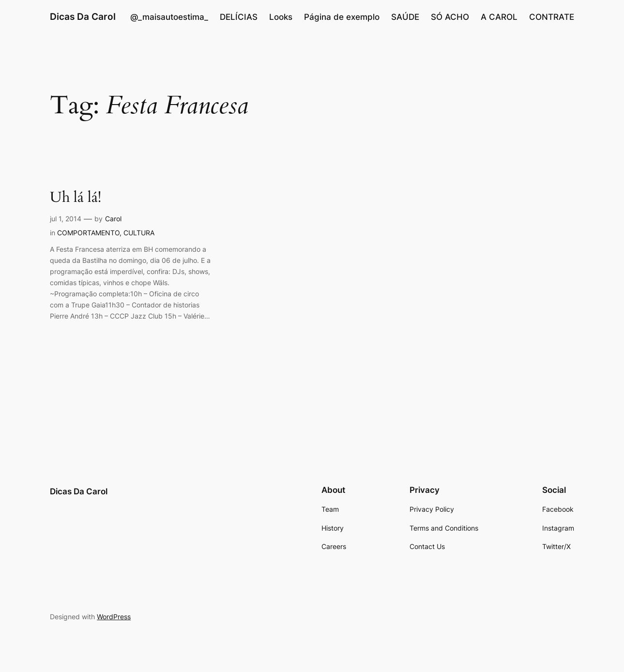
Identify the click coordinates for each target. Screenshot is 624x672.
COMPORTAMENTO (88, 233)
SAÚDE (405, 17)
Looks (281, 17)
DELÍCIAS (239, 17)
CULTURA (139, 233)
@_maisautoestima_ (169, 17)
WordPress (114, 617)
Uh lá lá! (76, 198)
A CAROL (499, 17)
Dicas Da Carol (83, 16)
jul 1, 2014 (66, 219)
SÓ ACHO (450, 17)
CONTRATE (552, 17)
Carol (113, 219)
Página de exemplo (342, 17)
